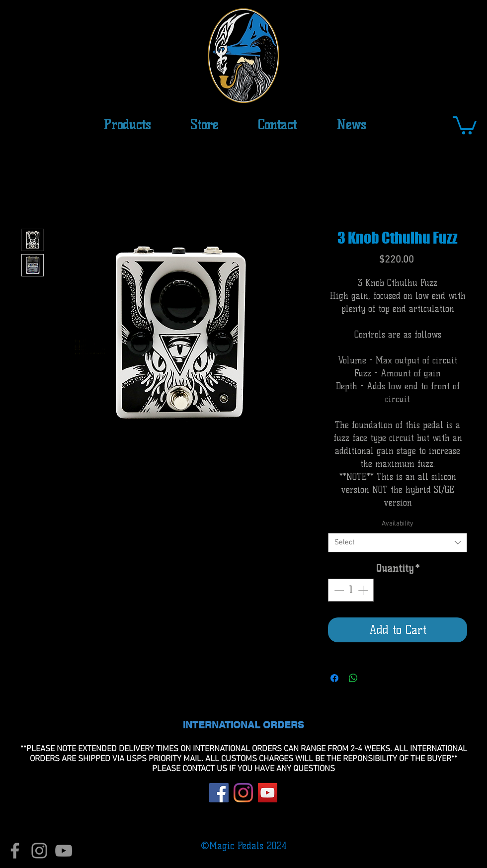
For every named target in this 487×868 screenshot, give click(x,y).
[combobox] (398, 543)
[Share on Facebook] (334, 678)
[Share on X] (372, 678)
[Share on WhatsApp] (353, 678)
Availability (398, 524)
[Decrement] (338, 590)
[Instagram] (243, 793)
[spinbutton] (351, 590)
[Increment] (364, 590)
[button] (204, 125)
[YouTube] (268, 793)
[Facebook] (219, 793)
